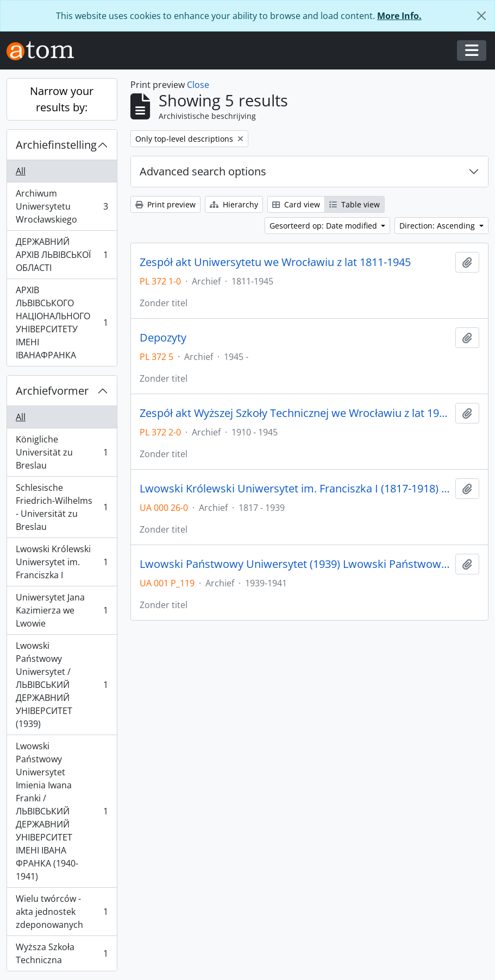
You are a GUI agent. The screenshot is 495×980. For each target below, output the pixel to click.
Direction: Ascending (438, 226)
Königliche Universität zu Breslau (62, 452)
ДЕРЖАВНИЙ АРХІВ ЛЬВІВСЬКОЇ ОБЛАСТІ (62, 255)
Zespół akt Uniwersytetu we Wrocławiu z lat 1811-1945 (275, 262)
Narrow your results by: (62, 99)
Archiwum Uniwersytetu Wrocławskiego (62, 206)
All (21, 171)
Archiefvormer (52, 391)
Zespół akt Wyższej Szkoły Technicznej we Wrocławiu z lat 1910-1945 (295, 413)
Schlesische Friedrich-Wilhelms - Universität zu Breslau (62, 507)
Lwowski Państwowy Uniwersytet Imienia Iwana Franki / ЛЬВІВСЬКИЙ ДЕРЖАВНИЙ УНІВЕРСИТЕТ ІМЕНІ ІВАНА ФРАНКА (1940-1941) (62, 811)
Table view (355, 204)
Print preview (165, 204)
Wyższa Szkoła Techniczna (62, 953)
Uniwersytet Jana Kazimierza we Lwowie (62, 610)
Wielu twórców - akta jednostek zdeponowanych (62, 912)
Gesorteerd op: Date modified (324, 226)
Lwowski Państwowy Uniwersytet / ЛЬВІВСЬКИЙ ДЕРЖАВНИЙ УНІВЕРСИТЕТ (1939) (62, 685)
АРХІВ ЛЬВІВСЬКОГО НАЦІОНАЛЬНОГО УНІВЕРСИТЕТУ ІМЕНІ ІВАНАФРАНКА (62, 323)
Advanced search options (203, 171)
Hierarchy (234, 204)
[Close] (481, 16)
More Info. (399, 16)
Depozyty (163, 338)
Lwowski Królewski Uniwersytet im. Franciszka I (62, 562)
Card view (296, 204)
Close (198, 85)
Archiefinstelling (56, 145)
